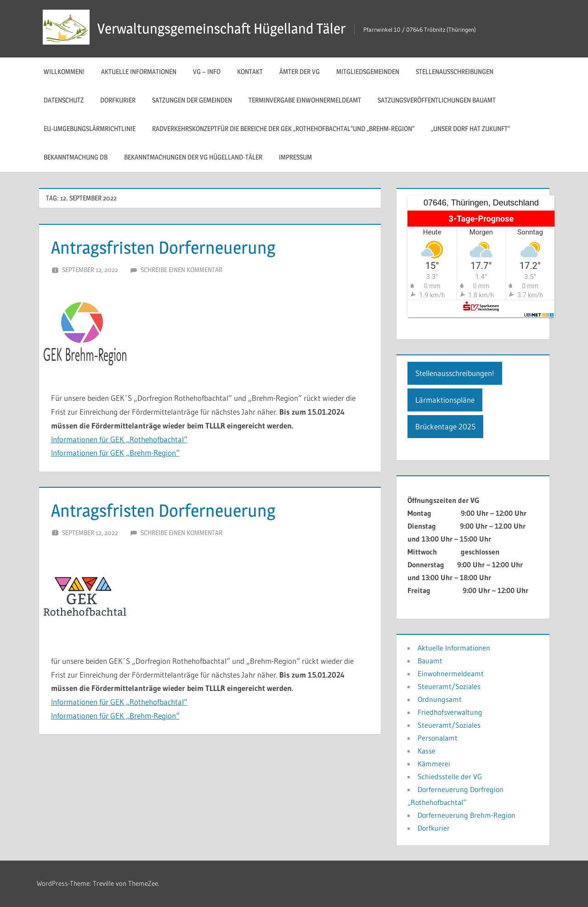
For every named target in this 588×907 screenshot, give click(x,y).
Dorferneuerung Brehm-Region (466, 815)
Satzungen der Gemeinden (192, 100)
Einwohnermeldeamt (451, 673)
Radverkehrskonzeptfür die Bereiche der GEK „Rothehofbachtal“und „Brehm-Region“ (283, 128)
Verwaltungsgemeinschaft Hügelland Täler (225, 28)
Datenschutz (64, 100)
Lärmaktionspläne (445, 400)
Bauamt (430, 661)
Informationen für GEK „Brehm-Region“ (115, 453)
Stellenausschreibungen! (455, 373)
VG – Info (207, 71)
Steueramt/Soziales (449, 686)
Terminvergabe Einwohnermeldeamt (305, 100)
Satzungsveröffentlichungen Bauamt (437, 100)
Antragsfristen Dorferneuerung (169, 247)
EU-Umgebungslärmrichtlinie (90, 128)
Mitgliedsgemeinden (368, 71)
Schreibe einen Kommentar (181, 270)
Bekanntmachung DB (76, 157)
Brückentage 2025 (445, 426)
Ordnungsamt (440, 699)
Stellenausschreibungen (455, 71)
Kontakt (250, 71)
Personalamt (438, 738)
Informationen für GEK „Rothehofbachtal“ (119, 439)
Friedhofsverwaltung (450, 712)
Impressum (295, 157)
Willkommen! (64, 71)
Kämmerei (434, 764)
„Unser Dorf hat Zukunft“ (470, 128)
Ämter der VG (300, 71)
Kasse (427, 751)
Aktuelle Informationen (139, 71)
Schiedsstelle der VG (450, 776)
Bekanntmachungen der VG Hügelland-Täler (193, 157)
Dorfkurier (118, 100)
